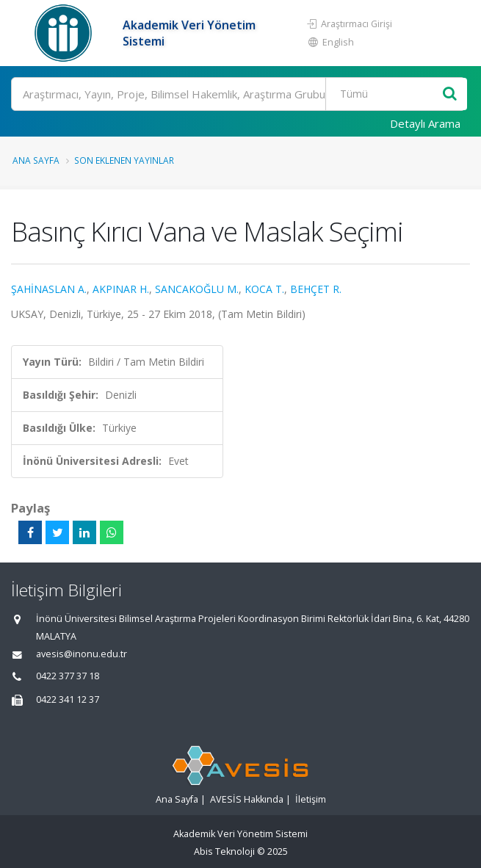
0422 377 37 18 (68, 676)
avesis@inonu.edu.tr (82, 654)
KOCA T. (264, 289)
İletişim (311, 799)
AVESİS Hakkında (247, 799)
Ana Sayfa (36, 160)
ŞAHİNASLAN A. (49, 289)
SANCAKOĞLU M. (197, 289)
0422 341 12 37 (68, 699)
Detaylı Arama (425, 123)
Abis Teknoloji (224, 851)
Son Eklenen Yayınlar (124, 160)
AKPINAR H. (121, 289)
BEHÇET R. (316, 289)
